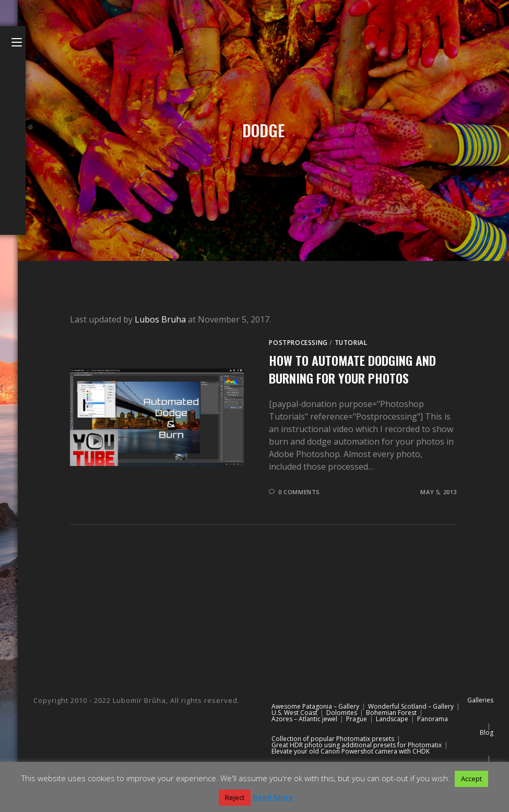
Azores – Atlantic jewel (304, 719)
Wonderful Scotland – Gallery (411, 706)
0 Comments (299, 492)
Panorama (433, 719)
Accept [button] (471, 779)
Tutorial (351, 343)
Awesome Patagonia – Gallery (315, 706)
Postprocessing (298, 343)
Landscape (392, 719)
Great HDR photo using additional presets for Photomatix (357, 745)
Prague (357, 719)
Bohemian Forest (391, 713)
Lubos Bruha (160, 319)
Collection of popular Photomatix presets (333, 739)
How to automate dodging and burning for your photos (352, 369)
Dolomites (342, 713)
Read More (273, 797)
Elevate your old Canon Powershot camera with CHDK (351, 751)
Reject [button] (235, 797)
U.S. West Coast (294, 713)
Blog (487, 732)
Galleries (480, 700)
